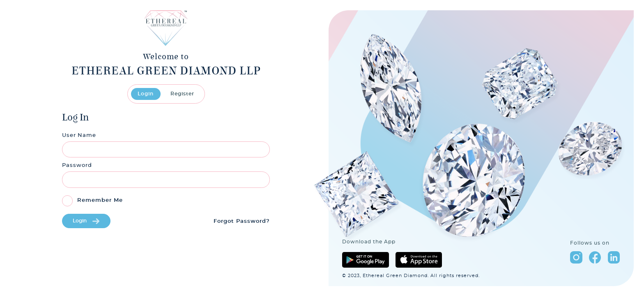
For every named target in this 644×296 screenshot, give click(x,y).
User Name (79, 135)
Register (182, 94)
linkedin (614, 257)
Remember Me (100, 200)
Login (146, 94)
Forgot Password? (242, 221)
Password (77, 165)
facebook (595, 257)
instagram (576, 257)
